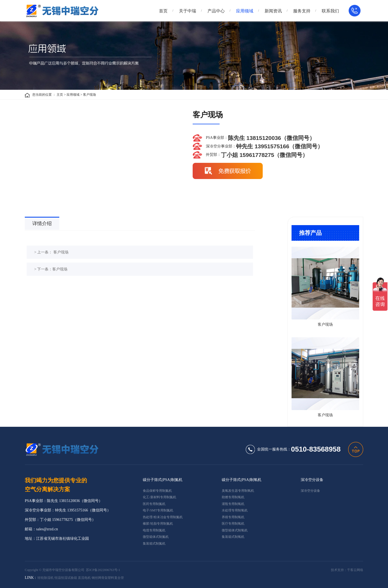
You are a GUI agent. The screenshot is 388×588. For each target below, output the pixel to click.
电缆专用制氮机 (154, 530)
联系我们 (330, 11)
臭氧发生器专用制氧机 (238, 491)
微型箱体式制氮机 (156, 537)
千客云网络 (355, 570)
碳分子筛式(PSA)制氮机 (163, 480)
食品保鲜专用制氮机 (157, 491)
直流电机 (84, 578)
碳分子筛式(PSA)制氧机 (242, 480)
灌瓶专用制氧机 (233, 504)
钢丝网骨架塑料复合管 (108, 578)
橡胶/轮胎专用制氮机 (158, 524)
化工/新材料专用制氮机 (159, 497)
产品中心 (216, 11)
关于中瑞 (188, 11)
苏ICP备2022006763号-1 (103, 570)
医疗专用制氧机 (233, 524)
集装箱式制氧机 (233, 537)
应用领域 (245, 11)
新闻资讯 (273, 11)
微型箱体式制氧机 (235, 530)
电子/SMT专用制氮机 (158, 510)
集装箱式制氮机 (154, 544)
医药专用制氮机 (154, 504)
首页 (163, 11)
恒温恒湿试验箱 (66, 578)
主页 (60, 95)
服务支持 (302, 11)
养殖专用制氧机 (233, 517)
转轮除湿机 (46, 578)
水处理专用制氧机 (235, 510)
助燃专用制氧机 (233, 497)
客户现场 (89, 95)
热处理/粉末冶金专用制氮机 (163, 517)
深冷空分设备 (312, 480)
